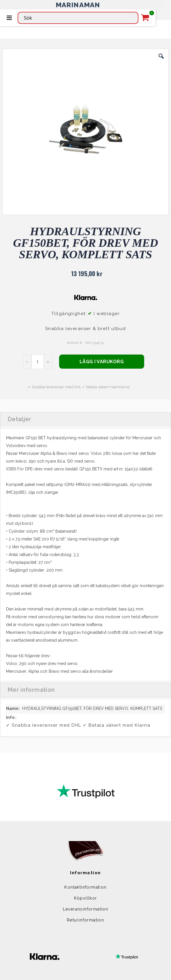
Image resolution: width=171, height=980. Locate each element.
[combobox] (78, 18)
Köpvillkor (86, 898)
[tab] (85, 419)
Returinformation (85, 920)
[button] (161, 61)
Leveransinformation (86, 909)
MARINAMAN (78, 5)
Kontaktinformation (85, 887)
